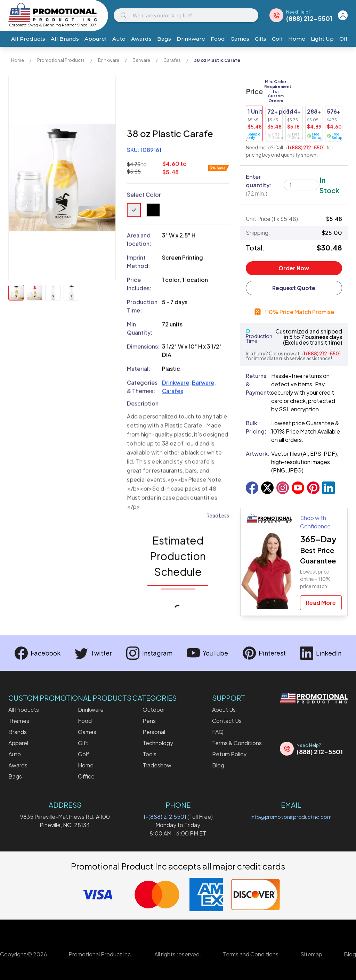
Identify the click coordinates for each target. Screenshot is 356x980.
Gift (83, 743)
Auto (119, 39)
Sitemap (311, 954)
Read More (321, 603)
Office (86, 776)
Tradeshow (157, 765)
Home (297, 39)
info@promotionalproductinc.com (291, 817)
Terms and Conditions (251, 954)
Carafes (172, 60)
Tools (149, 754)
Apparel (96, 39)
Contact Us (227, 721)
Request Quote (294, 288)
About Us (224, 710)
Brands (18, 732)
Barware (141, 60)
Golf (277, 39)
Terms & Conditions (237, 743)
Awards (141, 39)
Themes (19, 721)
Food (218, 39)
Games (240, 39)
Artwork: (256, 454)
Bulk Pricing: (256, 427)
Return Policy (229, 754)
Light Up (322, 39)
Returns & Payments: (256, 384)
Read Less (218, 516)
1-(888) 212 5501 (165, 817)
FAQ (218, 732)
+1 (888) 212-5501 (305, 147)
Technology (158, 743)
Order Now (294, 268)
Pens (149, 721)
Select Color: (145, 195)
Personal (154, 732)
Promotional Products (61, 60)
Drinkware (191, 39)
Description (143, 403)
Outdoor (154, 710)
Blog (218, 765)
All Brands (65, 39)
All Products (28, 39)
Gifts (261, 39)
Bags (164, 39)
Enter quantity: (259, 185)
